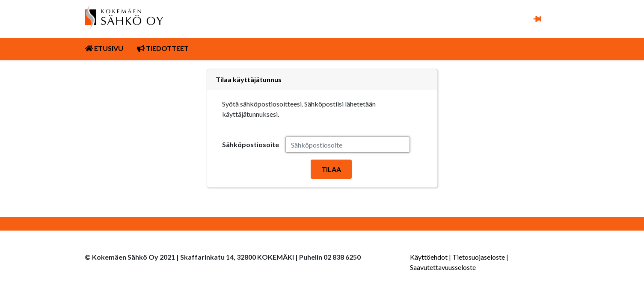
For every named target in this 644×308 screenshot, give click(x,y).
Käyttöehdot (429, 257)
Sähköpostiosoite (251, 144)
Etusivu (104, 48)
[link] (124, 17)
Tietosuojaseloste (479, 257)
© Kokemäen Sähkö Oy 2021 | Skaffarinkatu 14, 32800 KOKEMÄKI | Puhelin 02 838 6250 (223, 257)
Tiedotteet (163, 48)
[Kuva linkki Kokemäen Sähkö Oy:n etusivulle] (124, 12)
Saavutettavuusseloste (443, 267)
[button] (537, 18)
